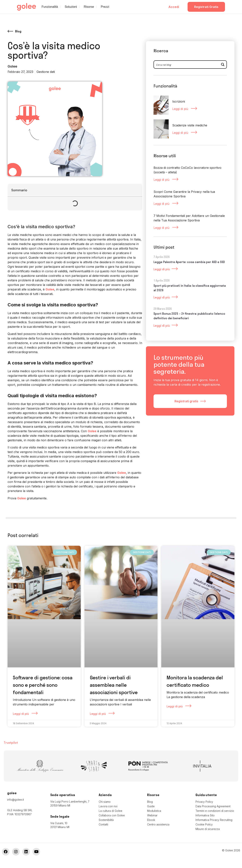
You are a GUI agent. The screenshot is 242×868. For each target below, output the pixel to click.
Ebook (151, 820)
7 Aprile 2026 (162, 258)
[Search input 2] (187, 65)
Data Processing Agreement (213, 806)
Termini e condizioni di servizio (215, 811)
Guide (151, 806)
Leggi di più (181, 109)
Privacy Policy (204, 802)
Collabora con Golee (112, 815)
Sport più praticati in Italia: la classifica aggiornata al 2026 (190, 288)
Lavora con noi (108, 806)
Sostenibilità (106, 820)
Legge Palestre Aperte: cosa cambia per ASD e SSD (189, 263)
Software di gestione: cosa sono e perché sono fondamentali (43, 685)
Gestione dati (46, 72)
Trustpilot (11, 743)
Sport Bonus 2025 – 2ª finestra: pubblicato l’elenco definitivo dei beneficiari (189, 317)
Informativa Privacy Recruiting (214, 820)
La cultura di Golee (111, 811)
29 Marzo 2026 (163, 309)
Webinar (152, 815)
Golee (50, 289)
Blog (150, 802)
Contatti (103, 824)
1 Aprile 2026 (162, 281)
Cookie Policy (204, 824)
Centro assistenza (158, 824)
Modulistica (154, 811)
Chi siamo (105, 802)
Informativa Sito (205, 815)
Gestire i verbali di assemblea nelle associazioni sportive (114, 685)
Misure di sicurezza (208, 829)
